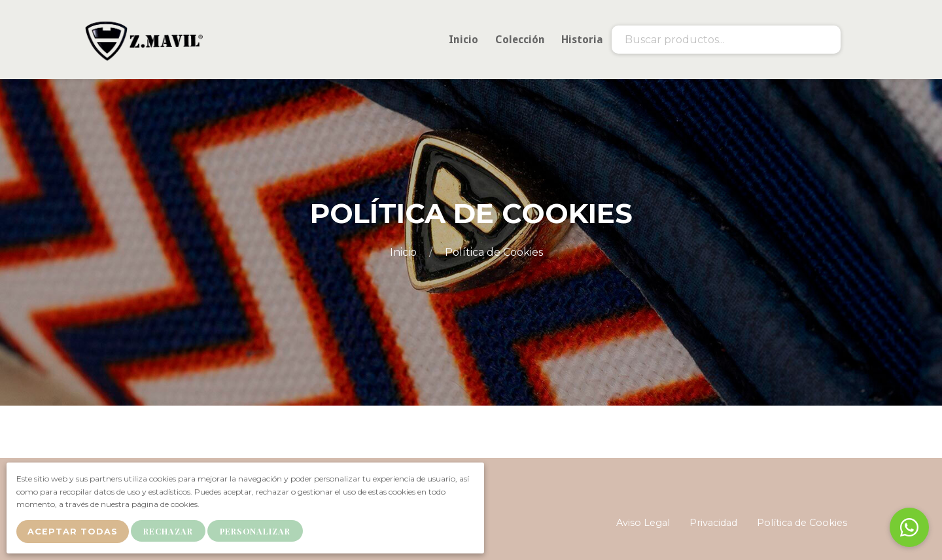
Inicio (405, 252)
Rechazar (171, 532)
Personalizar (258, 532)
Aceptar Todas (74, 533)
